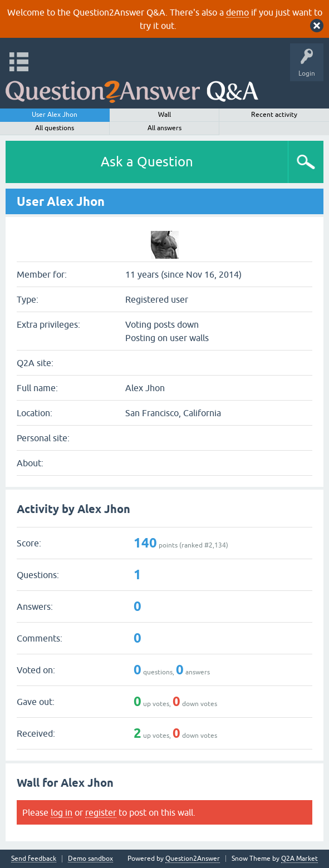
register (101, 812)
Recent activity (274, 115)
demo (237, 12)
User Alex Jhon (55, 115)
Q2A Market (299, 859)
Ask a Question (147, 162)
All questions (55, 128)
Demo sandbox (90, 859)
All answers (164, 128)
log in (62, 812)
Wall (164, 115)
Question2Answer (193, 859)
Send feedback (34, 859)
